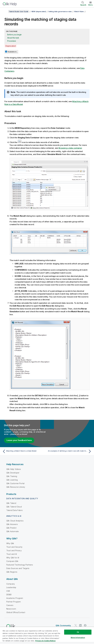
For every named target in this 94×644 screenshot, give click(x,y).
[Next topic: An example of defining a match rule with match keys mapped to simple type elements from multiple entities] (70, 451)
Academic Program (15, 598)
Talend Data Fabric (15, 510)
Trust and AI (12, 554)
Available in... (13, 52)
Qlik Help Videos (14, 469)
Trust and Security (14, 547)
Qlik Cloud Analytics (15, 521)
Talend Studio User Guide (19, 11)
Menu (91, 5)
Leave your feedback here (19, 440)
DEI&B (9, 595)
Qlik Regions (12, 572)
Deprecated (11, 46)
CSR (8, 591)
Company (11, 584)
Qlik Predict (11, 528)
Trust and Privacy (14, 550)
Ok (78, 632)
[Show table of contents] (5, 11)
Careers (10, 605)
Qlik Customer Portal (15, 483)
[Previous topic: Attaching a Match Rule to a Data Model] (24, 451)
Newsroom (11, 609)
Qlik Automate (13, 531)
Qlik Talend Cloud (14, 507)
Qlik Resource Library (16, 487)
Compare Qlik (12, 561)
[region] (47, 635)
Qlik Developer (13, 473)
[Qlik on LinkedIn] (80, 625)
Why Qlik (10, 543)
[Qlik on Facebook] (85, 625)
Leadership (11, 587)
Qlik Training (12, 476)
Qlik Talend (11, 503)
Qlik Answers (12, 524)
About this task (13, 38)
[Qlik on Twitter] (76, 625)
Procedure (12, 41)
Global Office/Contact (16, 612)
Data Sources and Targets (18, 568)
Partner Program (14, 602)
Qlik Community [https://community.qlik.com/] (63, 625)
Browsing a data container (70, 148)
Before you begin (14, 35)
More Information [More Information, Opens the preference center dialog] (78, 638)
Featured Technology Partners (20, 565)
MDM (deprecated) (39, 11)
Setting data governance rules (60, 11)
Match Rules (79, 11)
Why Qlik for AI (13, 558)
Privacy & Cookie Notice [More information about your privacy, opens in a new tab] (45, 641)
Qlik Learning (12, 480)
